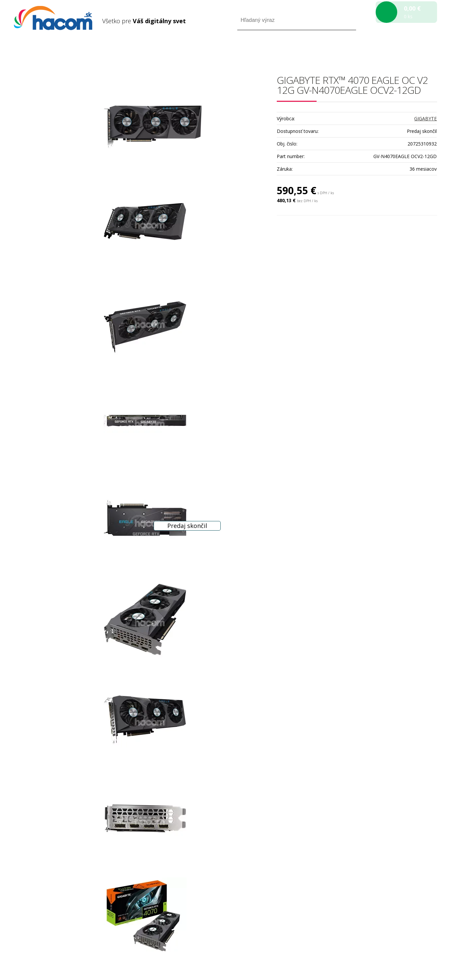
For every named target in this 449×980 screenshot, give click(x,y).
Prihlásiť (382, 49)
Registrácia (409, 49)
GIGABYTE (425, 118)
